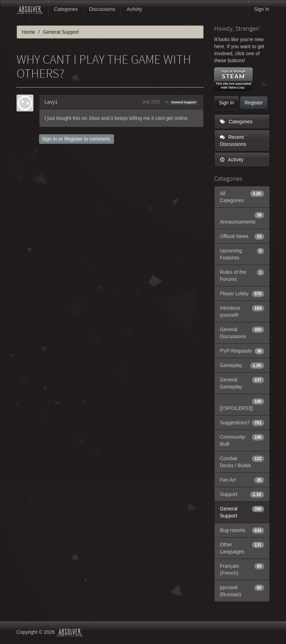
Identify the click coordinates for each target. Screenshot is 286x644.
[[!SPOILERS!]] (242, 404)
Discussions (102, 9)
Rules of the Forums (242, 275)
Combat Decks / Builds (242, 462)
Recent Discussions (233, 141)
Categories (66, 9)
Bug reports (242, 530)
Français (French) (242, 569)
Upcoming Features (242, 254)
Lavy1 (51, 102)
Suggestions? (242, 423)
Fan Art (242, 480)
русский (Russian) (242, 591)
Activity (134, 9)
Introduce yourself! (242, 311)
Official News (242, 236)
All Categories (242, 197)
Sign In (262, 9)
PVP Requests (242, 351)
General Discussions (242, 333)
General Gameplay (242, 383)
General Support (184, 102)
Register (74, 139)
